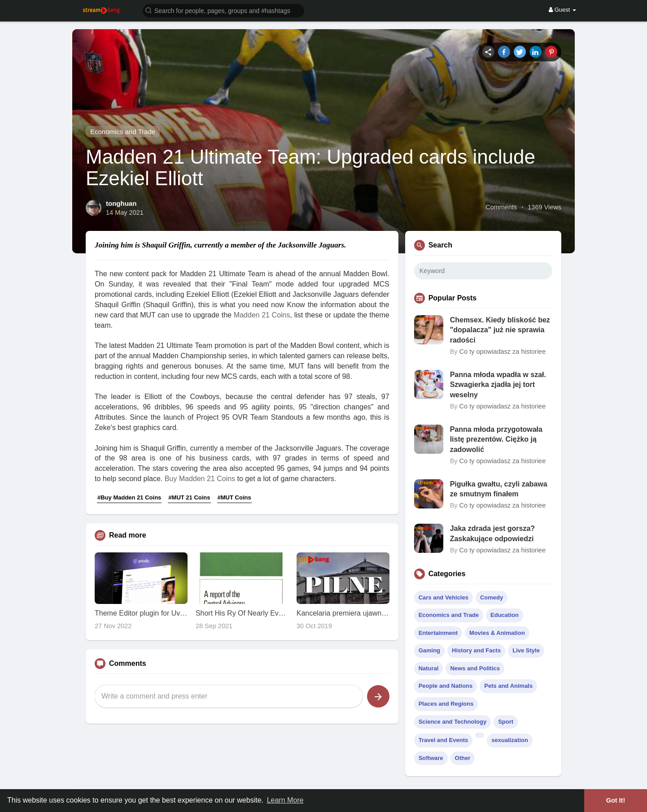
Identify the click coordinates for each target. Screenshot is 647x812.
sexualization (510, 740)
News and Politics (475, 668)
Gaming (429, 650)
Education (505, 615)
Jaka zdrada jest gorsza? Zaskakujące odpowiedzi (492, 533)
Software (431, 758)
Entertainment (438, 633)
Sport (506, 722)
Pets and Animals (508, 686)
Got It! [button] (616, 800)
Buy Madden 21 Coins (200, 479)
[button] (223, 10)
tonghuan (121, 203)
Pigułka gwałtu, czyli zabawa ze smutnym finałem (499, 489)
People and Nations (446, 686)
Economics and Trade (123, 132)
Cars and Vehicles (444, 597)
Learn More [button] (285, 800)
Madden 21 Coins (262, 315)
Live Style (526, 650)
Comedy (492, 597)
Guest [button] (562, 10)
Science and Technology (452, 722)
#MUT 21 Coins (189, 497)
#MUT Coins (234, 497)
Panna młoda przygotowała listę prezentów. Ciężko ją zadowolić (496, 439)
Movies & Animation (497, 633)
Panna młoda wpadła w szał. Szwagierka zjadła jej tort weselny (498, 385)
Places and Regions (446, 704)
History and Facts (476, 650)
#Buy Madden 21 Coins (129, 497)
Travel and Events (444, 740)
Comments (501, 207)
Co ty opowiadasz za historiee (503, 352)
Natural (429, 668)
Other (463, 758)
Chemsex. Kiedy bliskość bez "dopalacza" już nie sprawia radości (500, 330)
